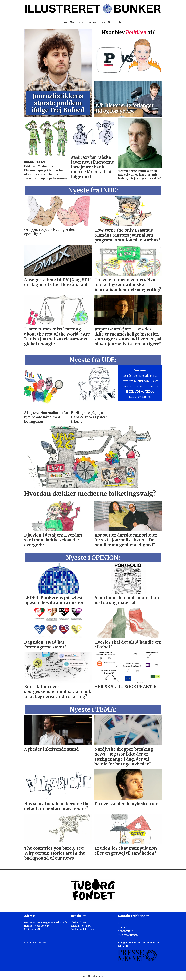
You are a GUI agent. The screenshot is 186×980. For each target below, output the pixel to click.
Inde (65, 22)
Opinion (92, 22)
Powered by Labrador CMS (93, 976)
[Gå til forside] (93, 9)
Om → (121, 923)
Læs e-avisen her (140, 397)
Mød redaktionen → (129, 935)
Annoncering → (127, 931)
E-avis (102, 22)
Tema (80, 22)
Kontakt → (124, 927)
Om (110, 22)
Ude (72, 22)
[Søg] (120, 22)
